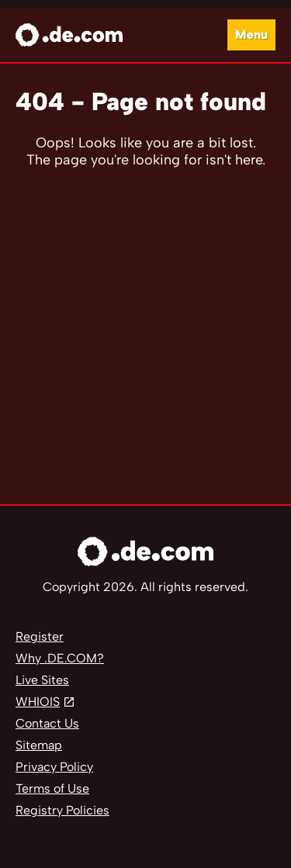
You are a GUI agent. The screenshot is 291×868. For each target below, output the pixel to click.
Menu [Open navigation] (251, 35)
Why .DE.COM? (60, 658)
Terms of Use (52, 788)
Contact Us (47, 723)
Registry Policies (62, 810)
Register (40, 636)
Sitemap (39, 745)
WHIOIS (38, 702)
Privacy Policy (54, 767)
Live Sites (42, 680)
